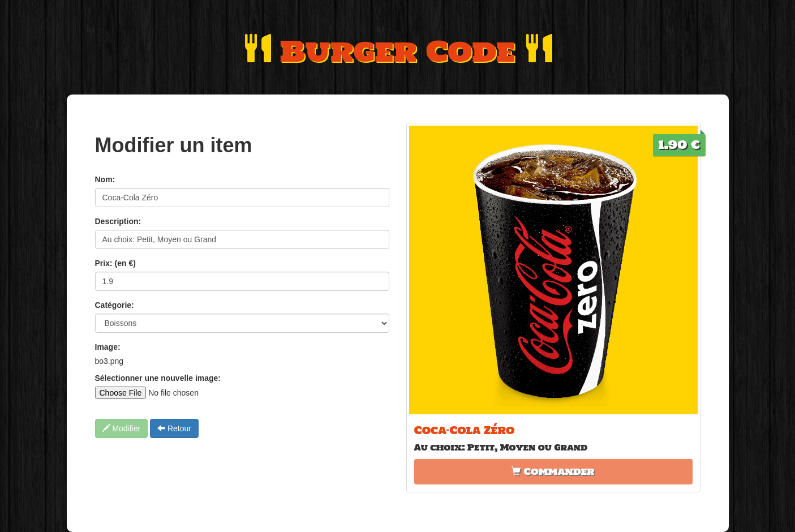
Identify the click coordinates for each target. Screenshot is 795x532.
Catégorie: (115, 305)
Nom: (105, 179)
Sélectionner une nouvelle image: (158, 378)
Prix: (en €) (115, 263)
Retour (174, 428)
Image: (108, 347)
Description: (118, 221)
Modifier (122, 428)
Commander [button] (553, 471)
